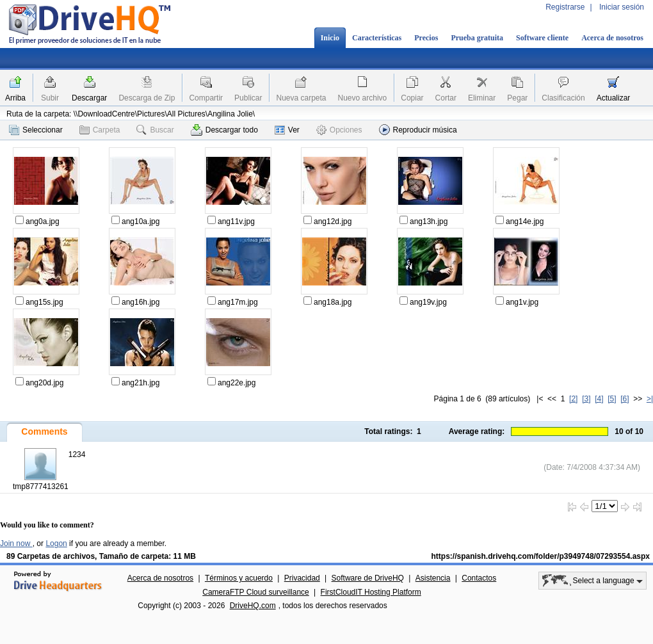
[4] (599, 399)
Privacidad (302, 578)
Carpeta (100, 130)
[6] (625, 399)
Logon (56, 543)
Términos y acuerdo (239, 578)
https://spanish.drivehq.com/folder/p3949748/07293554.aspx (541, 556)
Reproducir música (418, 130)
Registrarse (565, 7)
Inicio (330, 38)
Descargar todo (224, 130)
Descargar (89, 98)
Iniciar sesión (622, 7)
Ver (287, 130)
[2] (573, 399)
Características (377, 38)
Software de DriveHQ (368, 578)
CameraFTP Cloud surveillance (256, 592)
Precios (426, 38)
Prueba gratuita (477, 38)
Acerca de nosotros (612, 38)
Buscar (155, 130)
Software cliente (542, 38)
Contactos (479, 578)
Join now (16, 543)
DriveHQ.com (253, 606)
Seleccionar (36, 130)
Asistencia (433, 578)
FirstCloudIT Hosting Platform (371, 592)
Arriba (15, 98)
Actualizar (614, 98)
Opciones (339, 130)
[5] (612, 399)
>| (650, 399)
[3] (586, 399)
